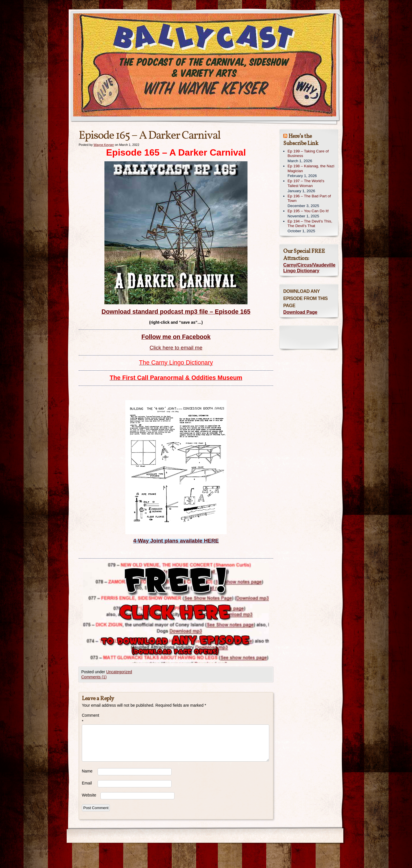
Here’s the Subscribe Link (301, 140)
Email (87, 783)
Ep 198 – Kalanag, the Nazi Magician (311, 168)
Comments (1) (94, 677)
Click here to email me (176, 348)
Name (87, 771)
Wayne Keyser (104, 145)
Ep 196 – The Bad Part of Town (309, 198)
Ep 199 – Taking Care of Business (308, 154)
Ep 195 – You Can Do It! (308, 211)
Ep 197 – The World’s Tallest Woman (306, 183)
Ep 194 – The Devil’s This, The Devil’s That (310, 224)
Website (89, 795)
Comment (90, 718)
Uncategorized (119, 672)
